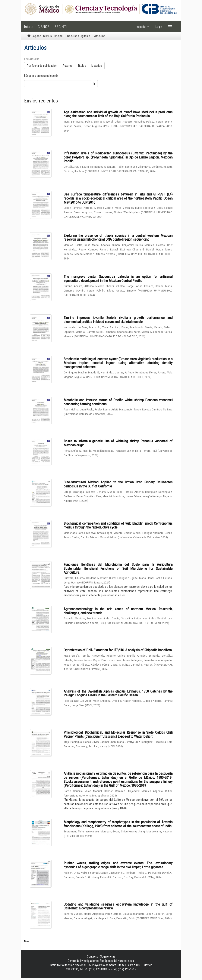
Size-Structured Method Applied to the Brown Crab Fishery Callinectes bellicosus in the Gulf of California (118, 484)
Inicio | (29, 27)
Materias (97, 66)
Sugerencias (108, 956)
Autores (67, 66)
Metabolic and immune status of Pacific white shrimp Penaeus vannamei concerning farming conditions (118, 402)
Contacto (93, 956)
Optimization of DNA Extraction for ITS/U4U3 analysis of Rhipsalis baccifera (118, 650)
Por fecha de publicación (42, 66)
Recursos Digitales (79, 36)
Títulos (82, 66)
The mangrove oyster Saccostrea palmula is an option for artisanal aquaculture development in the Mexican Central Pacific (118, 279)
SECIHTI (61, 27)
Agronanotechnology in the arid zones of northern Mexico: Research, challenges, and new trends (118, 611)
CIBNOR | (44, 27)
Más (27, 941)
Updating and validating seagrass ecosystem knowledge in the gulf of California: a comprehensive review (118, 906)
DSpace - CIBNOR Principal (47, 36)
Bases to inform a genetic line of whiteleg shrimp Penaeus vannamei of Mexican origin (118, 443)
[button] (143, 27)
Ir (94, 84)
